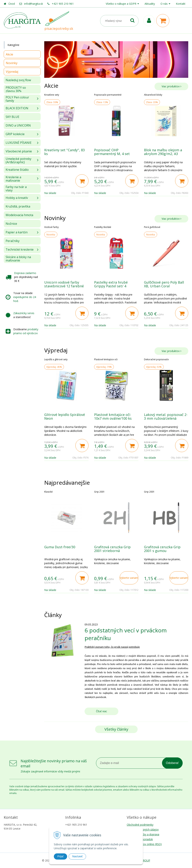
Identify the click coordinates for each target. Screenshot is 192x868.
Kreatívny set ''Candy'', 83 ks (64, 152)
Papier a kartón (17, 232)
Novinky (12, 63)
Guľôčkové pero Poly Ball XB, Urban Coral (164, 284)
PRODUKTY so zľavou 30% (16, 89)
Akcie (9, 54)
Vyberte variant (129, 578)
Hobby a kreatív (17, 198)
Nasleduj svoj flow (18, 80)
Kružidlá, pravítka (18, 206)
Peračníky (13, 241)
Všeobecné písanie (19, 151)
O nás (164, 4)
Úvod (12, 4)
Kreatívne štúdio (17, 170)
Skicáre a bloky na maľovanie (18, 259)
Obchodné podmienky (140, 825)
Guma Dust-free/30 (60, 547)
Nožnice (11, 224)
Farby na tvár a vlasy (16, 189)
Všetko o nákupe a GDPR (121, 4)
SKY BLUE (12, 117)
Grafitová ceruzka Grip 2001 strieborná (112, 549)
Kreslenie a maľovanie (13, 179)
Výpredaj (12, 72)
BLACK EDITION (17, 108)
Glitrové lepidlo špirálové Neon (65, 416)
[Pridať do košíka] (82, 181)
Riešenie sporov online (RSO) (144, 844)
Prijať (60, 856)
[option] (66, 145)
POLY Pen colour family (17, 99)
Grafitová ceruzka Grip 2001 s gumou (162, 549)
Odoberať (172, 763)
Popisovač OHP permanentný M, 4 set (112, 152)
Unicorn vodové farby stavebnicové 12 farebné (64, 284)
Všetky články (116, 729)
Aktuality (150, 4)
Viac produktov (171, 86)
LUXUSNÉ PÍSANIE (19, 143)
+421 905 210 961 (63, 4)
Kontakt (181, 4)
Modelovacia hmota (19, 215)
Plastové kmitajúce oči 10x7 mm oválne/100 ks (113, 416)
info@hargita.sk (34, 4)
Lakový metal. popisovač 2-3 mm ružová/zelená (166, 416)
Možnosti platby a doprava (143, 834)
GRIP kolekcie (15, 134)
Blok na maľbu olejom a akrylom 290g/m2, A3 (163, 152)
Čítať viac (102, 711)
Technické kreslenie (20, 249)
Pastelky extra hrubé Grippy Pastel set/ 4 (111, 284)
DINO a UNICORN (18, 125)
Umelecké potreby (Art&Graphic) (18, 160)
